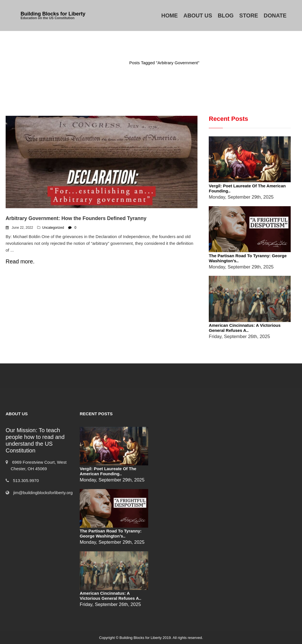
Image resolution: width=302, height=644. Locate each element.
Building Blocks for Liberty (53, 14)
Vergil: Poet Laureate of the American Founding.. (108, 471)
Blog (226, 15)
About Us (198, 15)
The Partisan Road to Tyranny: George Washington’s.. (111, 533)
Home (170, 15)
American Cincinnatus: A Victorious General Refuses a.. (245, 328)
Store (249, 15)
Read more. (20, 261)
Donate (275, 15)
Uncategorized (53, 228)
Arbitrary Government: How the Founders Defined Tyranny (76, 218)
